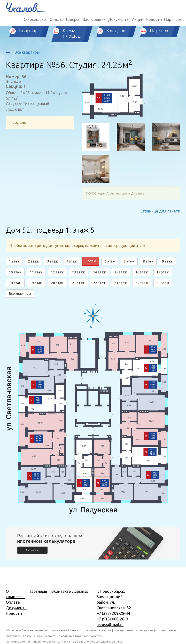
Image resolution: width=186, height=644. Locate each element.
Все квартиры (23, 52)
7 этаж (129, 261)
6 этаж (110, 261)
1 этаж (14, 261)
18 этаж (15, 283)
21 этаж (78, 283)
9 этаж (167, 261)
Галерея (73, 19)
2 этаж (33, 261)
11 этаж (36, 272)
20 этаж (57, 283)
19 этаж (36, 283)
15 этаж (121, 272)
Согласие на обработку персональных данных (89, 641)
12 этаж (57, 272)
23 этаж (121, 283)
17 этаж (163, 272)
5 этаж (91, 261)
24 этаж (142, 283)
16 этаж (142, 272)
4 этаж (72, 261)
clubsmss (80, 591)
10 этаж (15, 272)
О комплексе (35, 19)
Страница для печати (160, 211)
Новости (154, 19)
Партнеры (173, 19)
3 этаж (53, 261)
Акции (138, 19)
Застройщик (94, 19)
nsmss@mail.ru (110, 625)
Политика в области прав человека (30, 641)
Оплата (57, 19)
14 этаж (100, 272)
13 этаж (78, 272)
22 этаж (100, 283)
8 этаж (148, 261)
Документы (119, 19)
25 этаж (163, 283)
